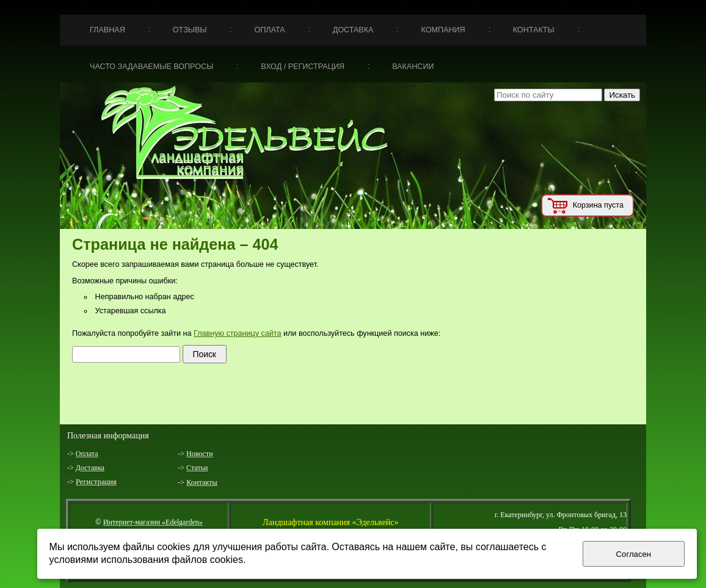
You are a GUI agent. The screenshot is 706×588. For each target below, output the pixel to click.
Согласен (634, 554)
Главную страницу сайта (237, 333)
